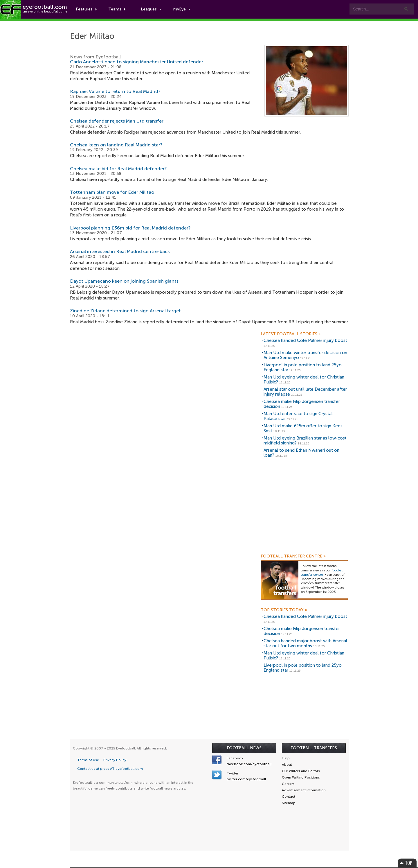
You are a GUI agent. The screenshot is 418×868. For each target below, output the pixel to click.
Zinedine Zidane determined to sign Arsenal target (125, 311)
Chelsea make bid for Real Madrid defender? (118, 169)
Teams (117, 9)
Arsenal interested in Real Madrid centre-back (120, 251)
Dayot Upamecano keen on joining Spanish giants (124, 281)
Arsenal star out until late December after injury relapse (305, 392)
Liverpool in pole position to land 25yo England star (303, 367)
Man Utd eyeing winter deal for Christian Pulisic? (304, 380)
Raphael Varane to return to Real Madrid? (115, 91)
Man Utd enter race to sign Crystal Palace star (298, 416)
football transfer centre (322, 573)
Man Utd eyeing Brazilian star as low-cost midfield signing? (305, 441)
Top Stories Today (284, 610)
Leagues (151, 9)
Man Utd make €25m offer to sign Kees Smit (303, 428)
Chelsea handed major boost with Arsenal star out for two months (305, 643)
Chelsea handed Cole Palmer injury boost (305, 340)
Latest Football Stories (291, 334)
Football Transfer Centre (293, 556)
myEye (182, 9)
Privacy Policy (115, 760)
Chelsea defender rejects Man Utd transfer (117, 121)
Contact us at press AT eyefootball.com (110, 769)
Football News (244, 748)
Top (407, 863)
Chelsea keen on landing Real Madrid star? (116, 145)
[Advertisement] (304, 510)
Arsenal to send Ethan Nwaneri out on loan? (301, 453)
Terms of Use (88, 760)
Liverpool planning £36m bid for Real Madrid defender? (130, 228)
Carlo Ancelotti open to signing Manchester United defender (137, 62)
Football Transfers (314, 748)
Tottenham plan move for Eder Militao (112, 192)
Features (86, 9)
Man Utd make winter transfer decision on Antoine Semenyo (305, 355)
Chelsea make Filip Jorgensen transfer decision (302, 404)
